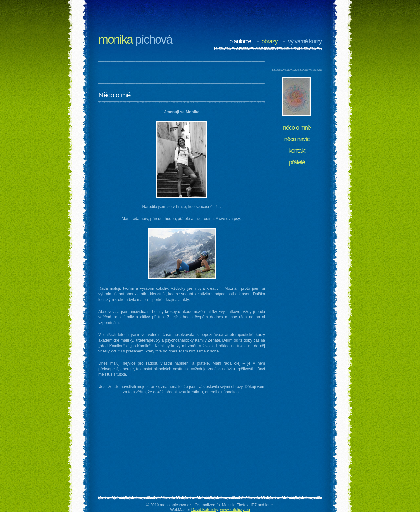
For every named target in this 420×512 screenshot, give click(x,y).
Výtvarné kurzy (305, 41)
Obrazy (270, 41)
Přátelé (297, 162)
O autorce (240, 41)
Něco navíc (297, 139)
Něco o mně (297, 128)
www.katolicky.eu (235, 510)
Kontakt (297, 151)
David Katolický (205, 510)
